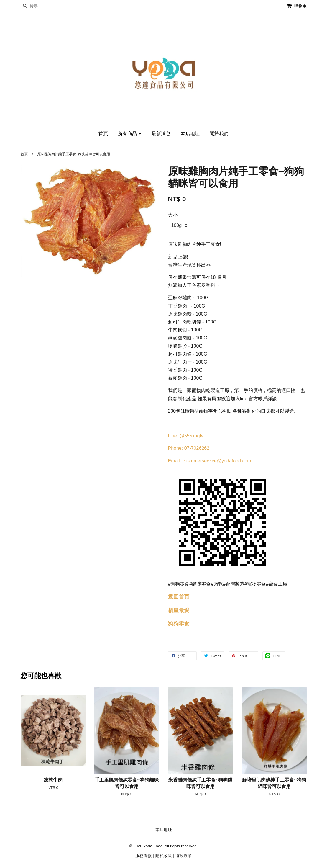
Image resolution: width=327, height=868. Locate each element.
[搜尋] (38, 6)
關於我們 (219, 134)
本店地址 (190, 134)
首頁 (103, 134)
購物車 (300, 6)
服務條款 (144, 856)
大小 (173, 215)
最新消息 (161, 134)
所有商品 (130, 134)
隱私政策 (164, 856)
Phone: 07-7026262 (189, 448)
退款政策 (183, 856)
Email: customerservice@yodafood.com (210, 461)
